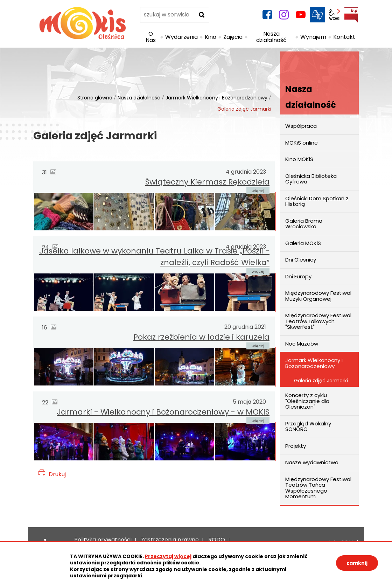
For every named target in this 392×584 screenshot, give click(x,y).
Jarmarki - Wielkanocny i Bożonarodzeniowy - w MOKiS (163, 412)
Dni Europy (298, 276)
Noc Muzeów (302, 344)
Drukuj (57, 474)
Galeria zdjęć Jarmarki (321, 381)
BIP (351, 15)
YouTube (301, 15)
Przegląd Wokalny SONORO (308, 426)
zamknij (357, 563)
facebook (267, 15)
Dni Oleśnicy (301, 260)
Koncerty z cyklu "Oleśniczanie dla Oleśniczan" (307, 401)
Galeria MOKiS (303, 243)
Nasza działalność (139, 98)
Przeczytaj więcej (168, 556)
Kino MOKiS (299, 159)
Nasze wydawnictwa (312, 462)
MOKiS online (302, 143)
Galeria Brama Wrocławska (304, 224)
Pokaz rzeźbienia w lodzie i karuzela (201, 337)
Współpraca (301, 126)
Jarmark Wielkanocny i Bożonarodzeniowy (216, 98)
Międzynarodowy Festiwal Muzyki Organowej (318, 296)
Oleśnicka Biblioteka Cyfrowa (311, 179)
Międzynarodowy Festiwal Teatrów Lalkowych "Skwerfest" (318, 321)
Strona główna (95, 98)
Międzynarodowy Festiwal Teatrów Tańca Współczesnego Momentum (318, 488)
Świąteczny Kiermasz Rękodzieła (207, 182)
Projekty (296, 446)
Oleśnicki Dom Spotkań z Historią (317, 201)
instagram (284, 15)
